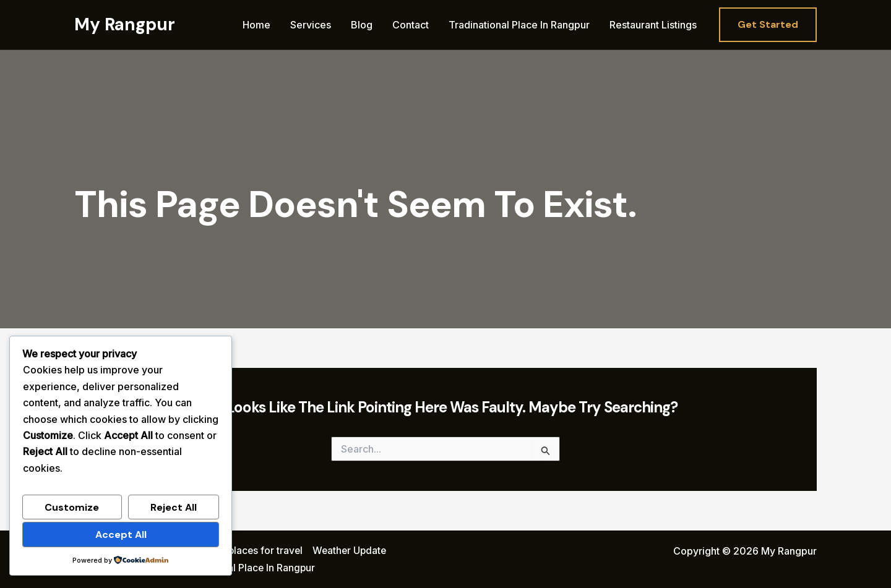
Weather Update (352, 551)
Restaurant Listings (653, 25)
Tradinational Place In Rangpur (519, 25)
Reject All (174, 507)
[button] (768, 25)
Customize (72, 507)
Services (311, 25)
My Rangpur (125, 24)
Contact (411, 25)
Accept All (121, 535)
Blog (362, 25)
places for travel (266, 551)
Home (256, 25)
